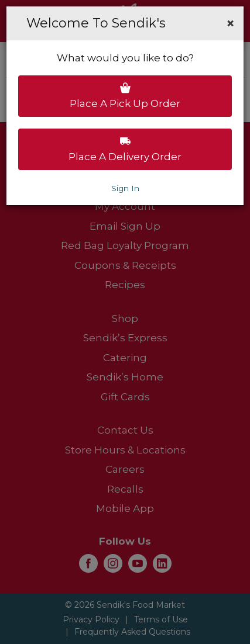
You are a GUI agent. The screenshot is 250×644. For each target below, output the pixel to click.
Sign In (125, 188)
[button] (230, 23)
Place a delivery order (125, 149)
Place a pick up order (125, 96)
